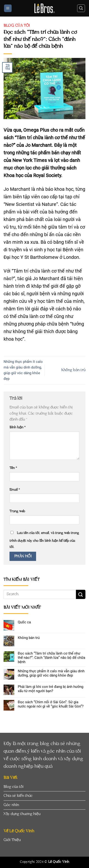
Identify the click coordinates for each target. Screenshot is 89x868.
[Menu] (8, 8)
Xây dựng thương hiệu (22, 814)
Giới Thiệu (12, 840)
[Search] (81, 8)
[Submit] (81, 594)
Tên (13, 468)
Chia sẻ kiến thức (18, 796)
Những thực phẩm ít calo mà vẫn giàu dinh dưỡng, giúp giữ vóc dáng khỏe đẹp (51, 673)
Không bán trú (73, 370)
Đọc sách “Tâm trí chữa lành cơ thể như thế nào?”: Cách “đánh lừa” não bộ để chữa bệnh (52, 658)
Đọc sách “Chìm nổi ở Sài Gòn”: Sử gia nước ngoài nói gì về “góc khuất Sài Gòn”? (51, 704)
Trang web (17, 511)
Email (15, 490)
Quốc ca (24, 622)
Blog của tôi (17, 26)
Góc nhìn (11, 805)
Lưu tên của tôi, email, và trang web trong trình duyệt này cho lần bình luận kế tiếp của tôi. (44, 540)
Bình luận (18, 427)
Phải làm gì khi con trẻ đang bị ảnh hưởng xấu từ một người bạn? (51, 689)
